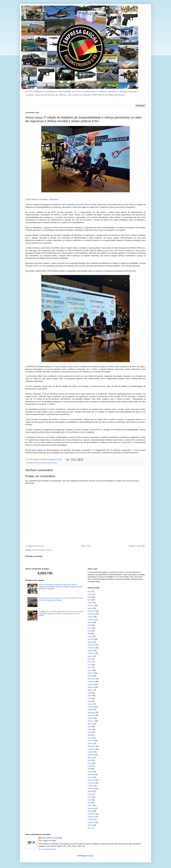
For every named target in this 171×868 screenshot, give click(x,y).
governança (43, 463)
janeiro (90, 608)
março (90, 603)
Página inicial (86, 546)
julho (89, 591)
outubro (91, 617)
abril (89, 600)
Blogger (91, 856)
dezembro (91, 611)
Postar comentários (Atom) (42, 550)
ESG (37, 463)
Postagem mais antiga (137, 546)
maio (90, 597)
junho (90, 594)
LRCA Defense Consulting (52, 838)
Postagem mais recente (35, 546)
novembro (91, 614)
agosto (90, 622)
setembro (91, 620)
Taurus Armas (52, 463)
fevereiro (91, 606)
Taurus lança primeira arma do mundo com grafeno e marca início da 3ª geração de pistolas (61, 599)
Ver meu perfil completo (47, 849)
